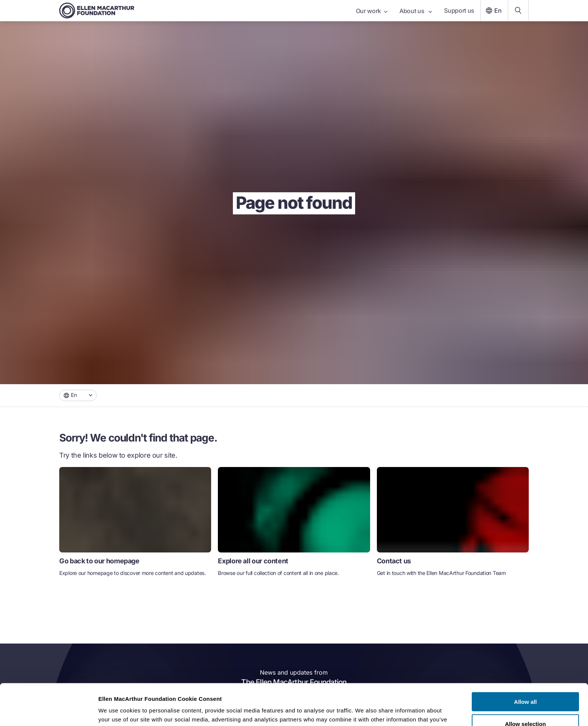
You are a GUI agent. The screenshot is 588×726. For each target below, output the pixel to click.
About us (416, 11)
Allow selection (525, 682)
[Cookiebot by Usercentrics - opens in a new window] (49, 711)
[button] (78, 395)
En (493, 10)
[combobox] (78, 395)
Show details (394, 711)
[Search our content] (518, 10)
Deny (526, 704)
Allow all (526, 660)
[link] (135, 525)
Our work (372, 11)
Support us (459, 10)
